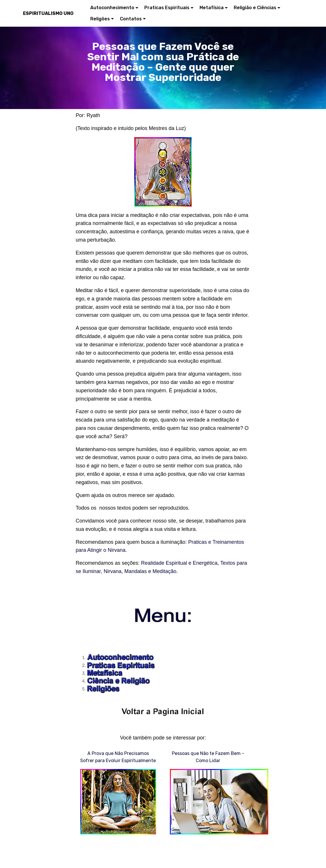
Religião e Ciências (255, 8)
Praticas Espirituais (167, 8)
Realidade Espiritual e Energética (179, 563)
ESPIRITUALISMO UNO (48, 13)
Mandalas (135, 571)
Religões (100, 19)
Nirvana (112, 571)
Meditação (165, 571)
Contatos (131, 19)
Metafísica (212, 8)
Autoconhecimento (112, 8)
